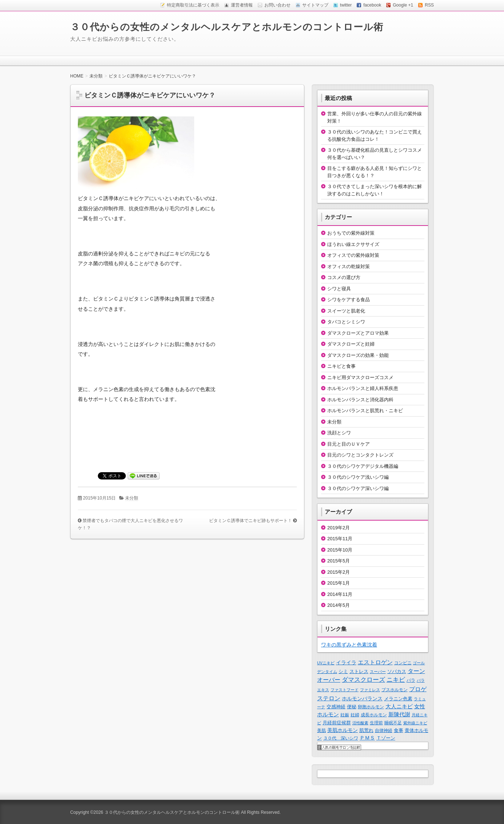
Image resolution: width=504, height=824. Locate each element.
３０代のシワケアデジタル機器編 (363, 466)
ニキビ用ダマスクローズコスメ (360, 377)
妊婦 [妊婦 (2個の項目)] (355, 715)
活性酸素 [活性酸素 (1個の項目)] (360, 723)
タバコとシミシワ (346, 322)
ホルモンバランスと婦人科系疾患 (363, 388)
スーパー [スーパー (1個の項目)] (378, 672)
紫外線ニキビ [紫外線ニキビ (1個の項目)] (415, 723)
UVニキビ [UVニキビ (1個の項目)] (326, 663)
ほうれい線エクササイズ (353, 244)
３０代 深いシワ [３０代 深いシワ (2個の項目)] (341, 738)
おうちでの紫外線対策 (351, 233)
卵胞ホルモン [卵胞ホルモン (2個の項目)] (371, 707)
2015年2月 (339, 572)
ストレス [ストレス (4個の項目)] (359, 671)
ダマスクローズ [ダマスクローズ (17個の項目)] (363, 680)
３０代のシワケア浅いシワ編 (358, 477)
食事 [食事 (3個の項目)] (399, 730)
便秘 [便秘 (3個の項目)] (352, 707)
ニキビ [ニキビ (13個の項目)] (396, 680)
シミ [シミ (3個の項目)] (343, 671)
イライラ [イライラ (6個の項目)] (346, 662)
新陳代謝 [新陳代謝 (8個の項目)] (399, 714)
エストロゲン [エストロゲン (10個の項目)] (375, 662)
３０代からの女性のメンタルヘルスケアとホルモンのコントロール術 (227, 27)
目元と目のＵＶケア (349, 444)
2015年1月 (339, 583)
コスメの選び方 (344, 277)
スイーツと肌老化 (346, 311)
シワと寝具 (339, 289)
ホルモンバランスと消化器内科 (360, 400)
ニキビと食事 (341, 366)
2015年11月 (340, 539)
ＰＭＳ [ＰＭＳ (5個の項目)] (367, 738)
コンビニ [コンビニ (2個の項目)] (403, 663)
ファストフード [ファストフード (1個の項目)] (345, 690)
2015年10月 (340, 550)
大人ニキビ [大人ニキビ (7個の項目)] (399, 706)
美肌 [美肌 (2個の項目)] (321, 731)
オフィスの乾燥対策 (349, 266)
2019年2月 (339, 528)
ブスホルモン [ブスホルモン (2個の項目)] (395, 690)
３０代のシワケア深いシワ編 (358, 488)
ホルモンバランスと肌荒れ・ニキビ (365, 411)
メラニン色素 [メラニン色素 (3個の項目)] (398, 699)
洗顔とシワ (339, 433)
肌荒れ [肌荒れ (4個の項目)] (366, 730)
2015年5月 (339, 561)
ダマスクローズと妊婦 (351, 344)
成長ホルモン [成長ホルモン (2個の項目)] (374, 715)
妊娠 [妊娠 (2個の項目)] (345, 715)
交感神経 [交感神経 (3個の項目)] (336, 707)
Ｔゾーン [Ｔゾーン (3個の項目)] (386, 738)
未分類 (132, 498)
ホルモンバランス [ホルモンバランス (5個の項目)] (362, 698)
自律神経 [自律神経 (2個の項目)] (384, 731)
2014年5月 (339, 605)
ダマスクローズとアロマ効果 (358, 333)
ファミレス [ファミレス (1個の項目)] (370, 690)
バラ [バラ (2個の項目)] (411, 680)
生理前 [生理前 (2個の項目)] (376, 723)
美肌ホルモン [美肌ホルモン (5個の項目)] (343, 730)
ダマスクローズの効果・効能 (358, 355)
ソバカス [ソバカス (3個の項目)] (397, 671)
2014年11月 (340, 594)
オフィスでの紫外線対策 (353, 255)
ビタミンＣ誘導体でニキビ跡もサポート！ (251, 521)
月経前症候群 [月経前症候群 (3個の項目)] (337, 723)
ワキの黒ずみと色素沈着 (349, 645)
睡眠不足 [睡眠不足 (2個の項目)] (393, 723)
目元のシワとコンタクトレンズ (360, 455)
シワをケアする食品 (349, 300)
